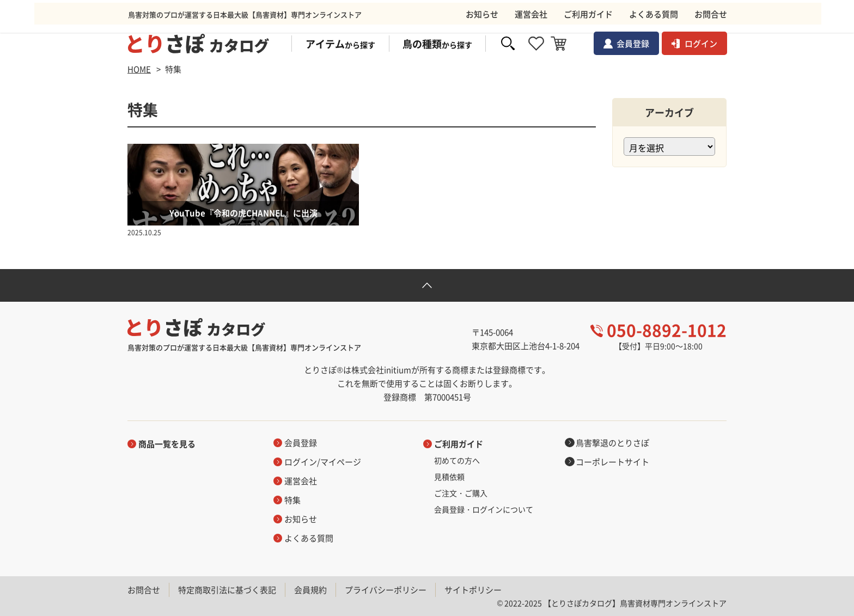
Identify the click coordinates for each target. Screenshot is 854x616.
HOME (139, 69)
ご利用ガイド (459, 444)
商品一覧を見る (167, 444)
